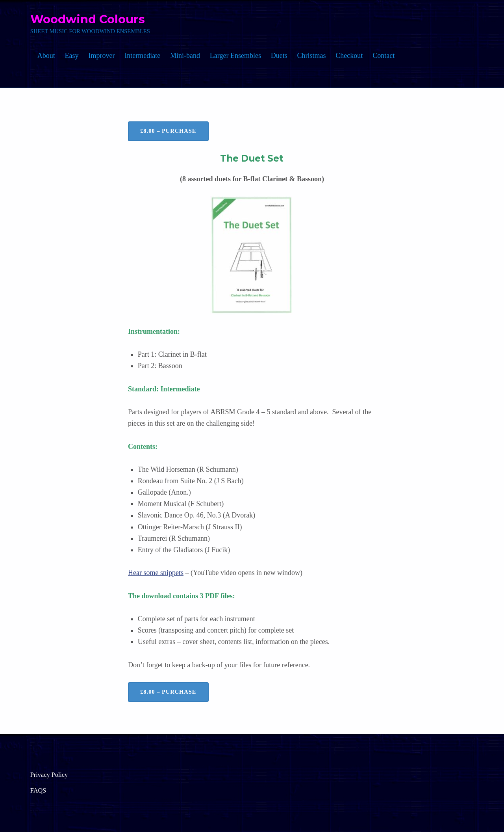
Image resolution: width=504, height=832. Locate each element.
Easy (72, 56)
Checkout (349, 56)
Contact (384, 56)
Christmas (312, 56)
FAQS (38, 790)
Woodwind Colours (88, 19)
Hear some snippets (156, 573)
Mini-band (185, 56)
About (46, 56)
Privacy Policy (49, 775)
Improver (101, 56)
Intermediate (142, 56)
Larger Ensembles (235, 56)
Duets (279, 56)
